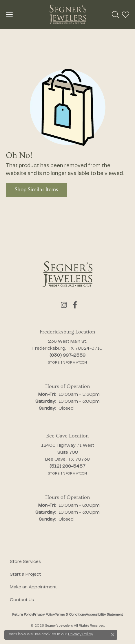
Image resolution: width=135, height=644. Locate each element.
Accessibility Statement (104, 615)
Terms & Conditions (70, 615)
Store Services (25, 562)
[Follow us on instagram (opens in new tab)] (64, 305)
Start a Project (25, 574)
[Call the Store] (67, 355)
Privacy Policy (44, 615)
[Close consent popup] (113, 635)
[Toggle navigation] (9, 14)
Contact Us (22, 600)
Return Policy (23, 615)
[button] (115, 14)
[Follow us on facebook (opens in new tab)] (75, 305)
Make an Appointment (33, 587)
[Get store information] (67, 363)
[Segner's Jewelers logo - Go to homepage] (67, 14)
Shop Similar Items (37, 190)
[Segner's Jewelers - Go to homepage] (67, 274)
